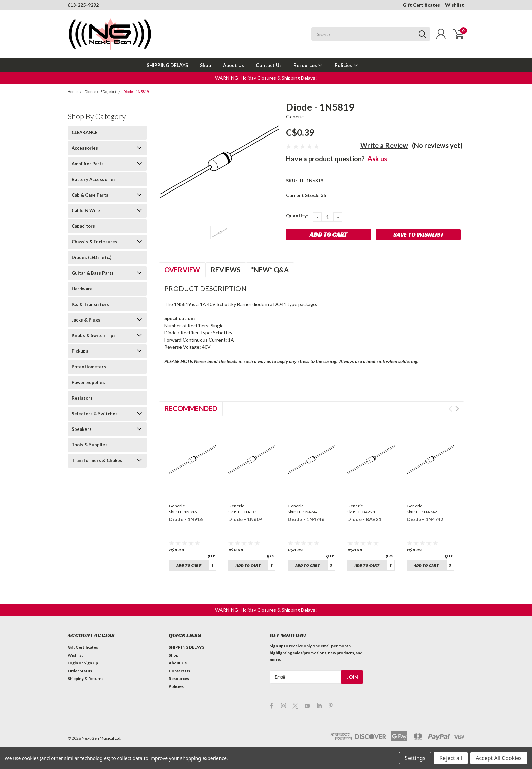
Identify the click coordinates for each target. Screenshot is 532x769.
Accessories (85, 148)
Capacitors (83, 226)
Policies (346, 65)
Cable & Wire (86, 210)
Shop (205, 65)
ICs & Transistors (90, 304)
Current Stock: (306, 195)
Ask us (377, 159)
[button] (266, 78)
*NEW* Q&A (270, 270)
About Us (233, 65)
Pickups (80, 351)
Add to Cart (189, 565)
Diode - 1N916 (186, 519)
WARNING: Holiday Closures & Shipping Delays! (266, 78)
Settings (415, 758)
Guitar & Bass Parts (93, 273)
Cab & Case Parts (90, 195)
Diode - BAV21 (364, 519)
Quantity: (297, 215)
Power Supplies (88, 382)
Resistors (82, 398)
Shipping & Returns (85, 679)
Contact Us (269, 65)
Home (73, 92)
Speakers (82, 429)
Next (457, 409)
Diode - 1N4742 (425, 519)
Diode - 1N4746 (306, 519)
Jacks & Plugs (86, 320)
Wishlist (455, 5)
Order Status (80, 671)
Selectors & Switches (95, 414)
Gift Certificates (421, 5)
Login (73, 663)
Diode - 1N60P (245, 519)
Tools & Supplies (90, 445)
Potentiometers (89, 367)
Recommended (191, 408)
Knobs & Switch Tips (94, 335)
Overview (182, 270)
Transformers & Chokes (97, 460)
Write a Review (384, 145)
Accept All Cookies (499, 758)
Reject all (451, 758)
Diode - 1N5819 (136, 92)
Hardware (82, 289)
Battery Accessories (94, 179)
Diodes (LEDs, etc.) (100, 92)
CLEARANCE (84, 132)
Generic (295, 117)
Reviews (226, 270)
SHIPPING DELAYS (167, 65)
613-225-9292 (83, 5)
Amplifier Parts (88, 164)
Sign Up (91, 663)
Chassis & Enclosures (94, 242)
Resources (308, 65)
